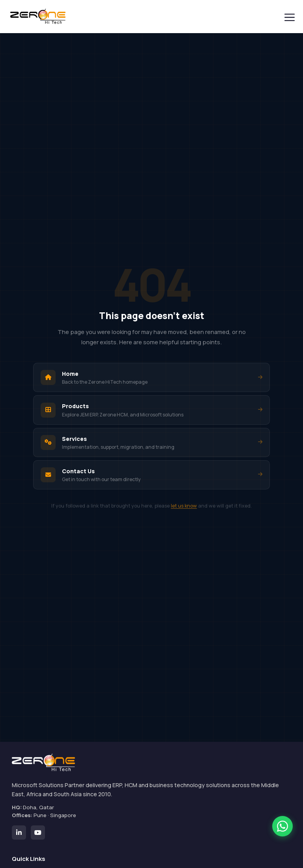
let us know (184, 506)
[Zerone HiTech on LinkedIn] (19, 833)
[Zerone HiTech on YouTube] (38, 833)
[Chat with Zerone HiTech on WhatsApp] (282, 826)
